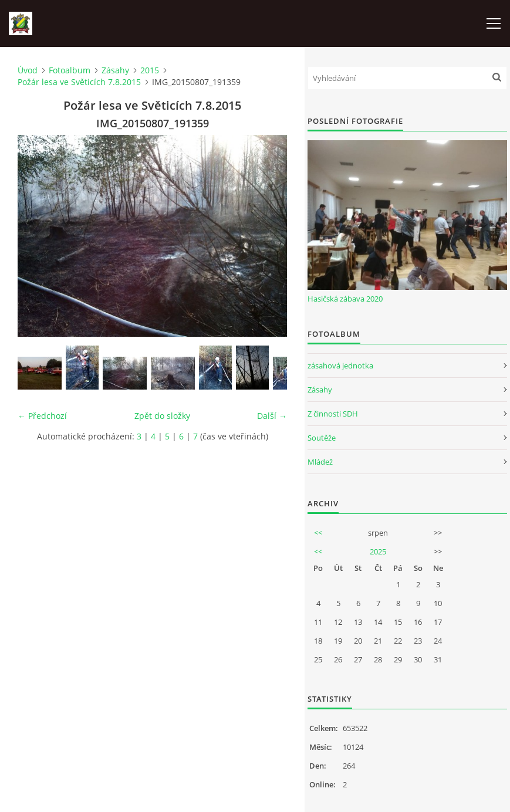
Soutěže (322, 438)
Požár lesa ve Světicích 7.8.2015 (79, 82)
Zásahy (115, 70)
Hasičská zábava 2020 (345, 299)
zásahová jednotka (340, 366)
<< (318, 533)
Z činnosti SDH (333, 414)
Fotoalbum (70, 70)
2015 (150, 70)
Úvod (28, 70)
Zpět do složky (162, 416)
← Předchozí (42, 416)
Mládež (320, 462)
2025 (378, 552)
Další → (272, 416)
